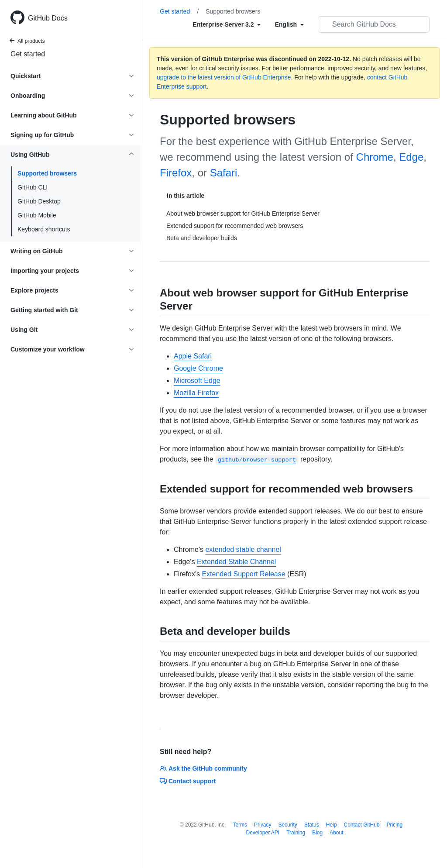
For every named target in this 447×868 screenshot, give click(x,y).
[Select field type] (227, 24)
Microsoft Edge (197, 381)
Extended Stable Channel (236, 562)
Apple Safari (193, 356)
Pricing (395, 825)
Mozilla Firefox (196, 393)
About (336, 833)
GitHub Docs (48, 18)
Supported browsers (47, 173)
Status (312, 825)
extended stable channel (243, 549)
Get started (28, 54)
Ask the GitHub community (203, 768)
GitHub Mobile (37, 215)
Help (332, 825)
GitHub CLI (33, 187)
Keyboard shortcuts (44, 229)
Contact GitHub (361, 825)
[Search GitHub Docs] (374, 24)
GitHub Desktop (39, 201)
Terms (240, 825)
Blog (317, 833)
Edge (411, 157)
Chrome (375, 157)
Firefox (176, 173)
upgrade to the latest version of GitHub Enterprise (224, 77)
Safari (224, 173)
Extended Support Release (243, 574)
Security (287, 825)
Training (296, 833)
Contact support (188, 781)
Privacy (263, 825)
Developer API (263, 833)
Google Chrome (198, 368)
